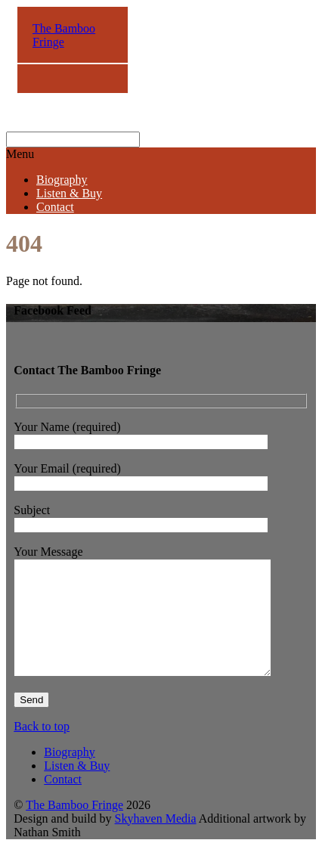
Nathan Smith (47, 855)
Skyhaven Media (156, 841)
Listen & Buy (69, 193)
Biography (62, 180)
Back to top (42, 749)
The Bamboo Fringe (74, 828)
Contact (55, 207)
